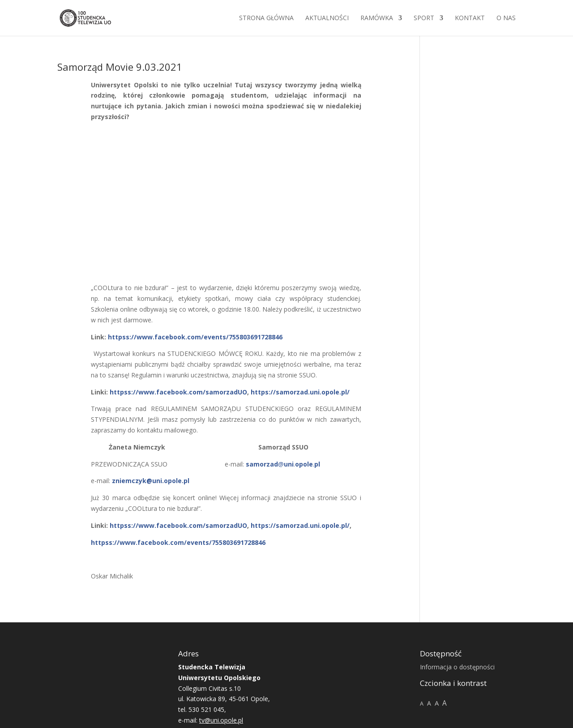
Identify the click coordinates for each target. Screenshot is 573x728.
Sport (424, 18)
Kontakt (470, 18)
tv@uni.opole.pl (221, 720)
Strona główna (266, 18)
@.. (283, 464)
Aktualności (327, 18)
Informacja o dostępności (457, 667)
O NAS (506, 18)
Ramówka (377, 18)
